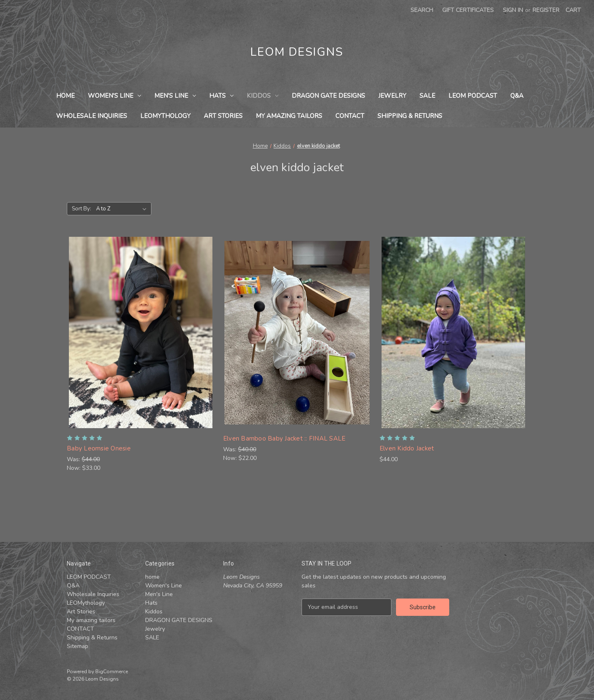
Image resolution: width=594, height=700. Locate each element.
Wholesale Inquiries (92, 116)
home (65, 96)
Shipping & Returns (410, 116)
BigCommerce (112, 672)
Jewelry (392, 96)
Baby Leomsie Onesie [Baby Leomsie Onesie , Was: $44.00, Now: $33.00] (99, 448)
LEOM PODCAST (473, 96)
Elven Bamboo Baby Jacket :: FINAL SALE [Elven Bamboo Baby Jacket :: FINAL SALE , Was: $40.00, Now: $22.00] (284, 438)
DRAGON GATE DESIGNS (328, 96)
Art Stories (223, 116)
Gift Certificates (468, 10)
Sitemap (78, 646)
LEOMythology (165, 116)
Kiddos (263, 96)
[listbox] (123, 209)
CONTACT (350, 116)
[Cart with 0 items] (573, 10)
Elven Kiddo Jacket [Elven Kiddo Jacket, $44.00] (407, 448)
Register (546, 10)
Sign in (513, 10)
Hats (221, 96)
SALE (427, 96)
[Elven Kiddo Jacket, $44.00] (453, 332)
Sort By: (81, 209)
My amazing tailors (289, 116)
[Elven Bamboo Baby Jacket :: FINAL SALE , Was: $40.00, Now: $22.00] (297, 332)
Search (422, 10)
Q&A (517, 96)
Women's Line (114, 96)
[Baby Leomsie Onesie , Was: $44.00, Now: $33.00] (141, 332)
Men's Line (175, 96)
